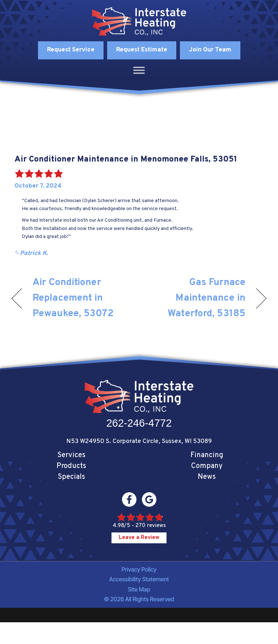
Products (71, 466)
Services (71, 455)
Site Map (139, 589)
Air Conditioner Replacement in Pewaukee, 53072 (73, 298)
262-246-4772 (139, 423)
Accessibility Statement (139, 579)
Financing (207, 455)
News (207, 477)
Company (207, 466)
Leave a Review (139, 538)
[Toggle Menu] (139, 70)
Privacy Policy (139, 569)
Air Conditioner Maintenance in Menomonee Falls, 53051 (126, 160)
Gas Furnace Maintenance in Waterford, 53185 (196, 298)
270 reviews (151, 526)
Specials (71, 477)
